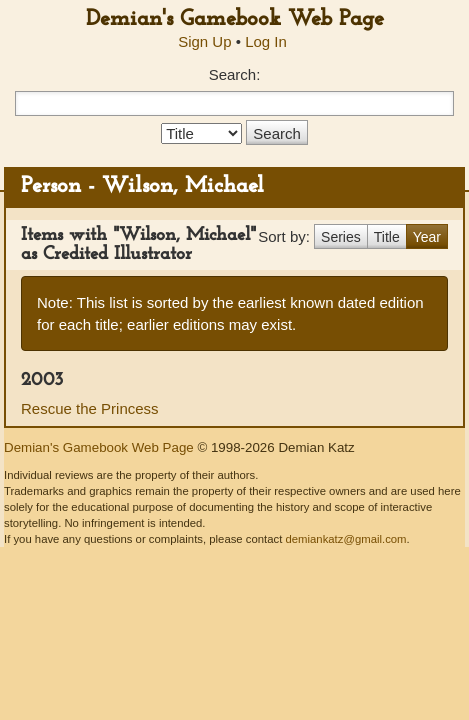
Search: (235, 74)
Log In (266, 41)
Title (387, 237)
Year (427, 237)
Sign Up (204, 41)
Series (341, 237)
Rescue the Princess (90, 408)
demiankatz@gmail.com (345, 539)
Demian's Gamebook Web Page (235, 19)
